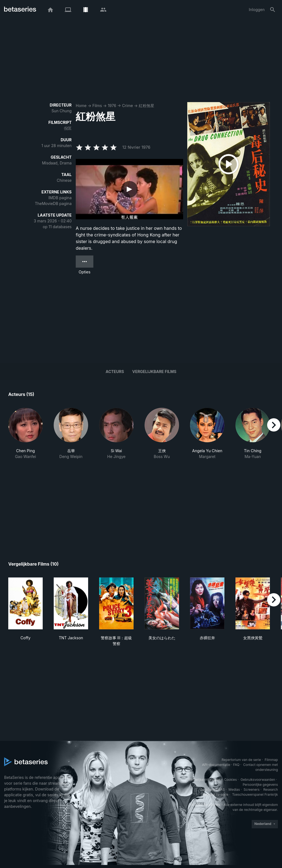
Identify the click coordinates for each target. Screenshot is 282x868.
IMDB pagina (60, 198)
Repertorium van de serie (241, 760)
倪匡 (68, 128)
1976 (112, 106)
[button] (25, 434)
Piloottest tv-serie (215, 794)
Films (97, 106)
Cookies (231, 780)
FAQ (236, 765)
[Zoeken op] (273, 10)
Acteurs (115, 372)
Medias (234, 790)
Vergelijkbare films (154, 372)
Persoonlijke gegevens (260, 785)
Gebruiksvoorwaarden (258, 780)
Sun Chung (62, 111)
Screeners (252, 790)
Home (81, 106)
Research (271, 790)
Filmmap (271, 760)
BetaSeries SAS (213, 790)
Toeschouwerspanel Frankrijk (255, 794)
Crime (127, 106)
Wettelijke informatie (204, 780)
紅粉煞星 (147, 106)
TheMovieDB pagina (53, 203)
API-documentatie (216, 765)
